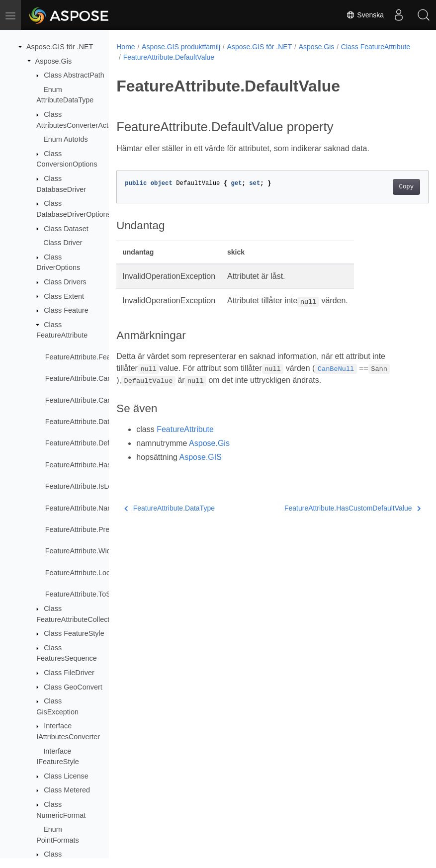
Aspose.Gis (54, 61)
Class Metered (67, 790)
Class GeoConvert (73, 687)
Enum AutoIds (66, 139)
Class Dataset (66, 229)
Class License (66, 776)
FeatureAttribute (185, 429)
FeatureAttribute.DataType (87, 422)
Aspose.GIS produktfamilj (181, 47)
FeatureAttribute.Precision (87, 529)
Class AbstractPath (74, 75)
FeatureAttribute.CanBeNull (89, 378)
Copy (384, 187)
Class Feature (66, 310)
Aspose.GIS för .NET (60, 47)
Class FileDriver (69, 673)
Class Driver (63, 243)
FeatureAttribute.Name (82, 508)
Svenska (365, 15)
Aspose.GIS (201, 457)
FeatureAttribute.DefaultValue (92, 443)
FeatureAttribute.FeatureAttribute (97, 357)
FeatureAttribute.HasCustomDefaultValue (331, 508)
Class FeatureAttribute (158, 57)
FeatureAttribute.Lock (80, 573)
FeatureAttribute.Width (81, 551)
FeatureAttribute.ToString (85, 594)
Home (126, 47)
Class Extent (64, 296)
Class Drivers (65, 282)
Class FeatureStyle (74, 633)
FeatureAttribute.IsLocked (86, 486)
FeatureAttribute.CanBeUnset (92, 400)
